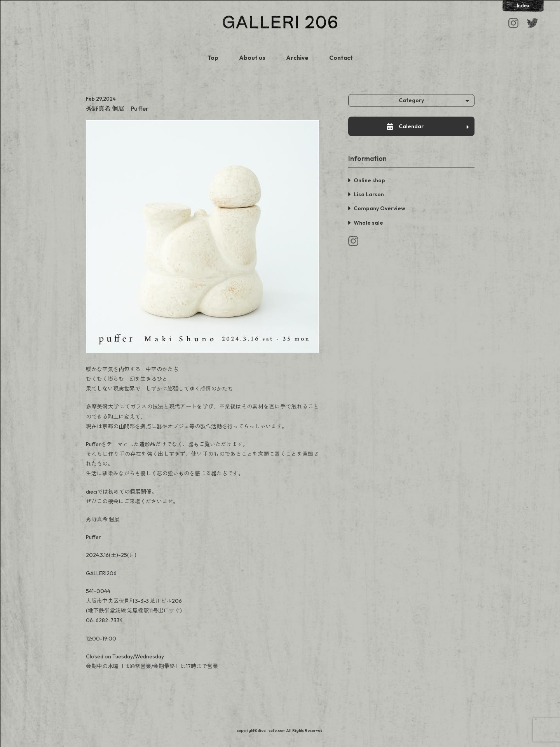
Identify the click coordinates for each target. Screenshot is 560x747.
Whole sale (368, 223)
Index (523, 5)
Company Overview (379, 208)
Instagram (513, 23)
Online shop (369, 180)
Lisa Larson (369, 194)
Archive (297, 58)
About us (252, 58)
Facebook (532, 23)
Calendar (428, 126)
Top (213, 58)
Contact (341, 58)
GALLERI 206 (280, 22)
